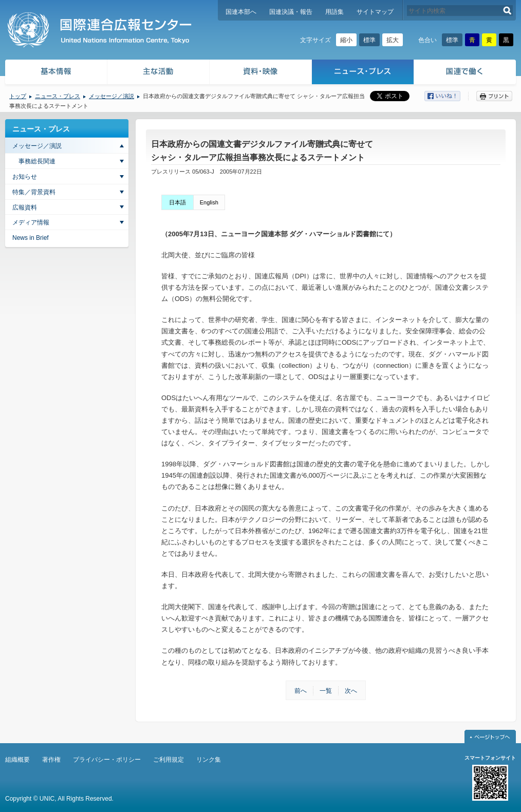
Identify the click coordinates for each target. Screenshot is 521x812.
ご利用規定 (169, 760)
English (209, 202)
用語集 (334, 12)
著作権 (51, 760)
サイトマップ (375, 12)
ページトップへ (490, 737)
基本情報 (55, 73)
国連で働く (466, 73)
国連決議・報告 (291, 12)
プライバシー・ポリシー (107, 760)
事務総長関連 (37, 161)
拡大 (393, 40)
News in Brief (31, 238)
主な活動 (159, 73)
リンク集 (209, 760)
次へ (351, 691)
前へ (301, 691)
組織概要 (17, 760)
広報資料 (25, 207)
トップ (18, 96)
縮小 (346, 40)
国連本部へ (241, 12)
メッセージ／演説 (111, 96)
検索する (507, 11)
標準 (369, 40)
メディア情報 (31, 222)
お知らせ (25, 177)
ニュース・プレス (363, 73)
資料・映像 (261, 73)
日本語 (178, 202)
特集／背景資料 (34, 192)
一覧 (326, 691)
